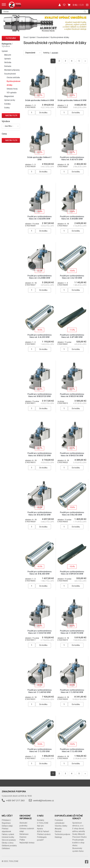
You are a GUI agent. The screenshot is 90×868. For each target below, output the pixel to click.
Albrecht (8, 55)
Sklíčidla (8, 62)
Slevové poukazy (9, 840)
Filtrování (11, 38)
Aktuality (58, 829)
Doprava (23, 837)
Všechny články (61, 826)
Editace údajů (7, 826)
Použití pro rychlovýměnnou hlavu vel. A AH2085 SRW (72, 218)
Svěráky (7, 104)
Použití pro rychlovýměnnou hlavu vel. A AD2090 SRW (40, 218)
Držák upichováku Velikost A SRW (40, 100)
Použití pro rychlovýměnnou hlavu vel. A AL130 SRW (72, 277)
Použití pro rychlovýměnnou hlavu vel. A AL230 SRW (40, 336)
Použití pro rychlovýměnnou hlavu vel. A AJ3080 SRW (40, 277)
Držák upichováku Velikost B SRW (72, 100)
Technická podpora (62, 834)
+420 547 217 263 (15, 801)
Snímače (8, 66)
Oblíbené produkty (9, 846)
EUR (82, 5)
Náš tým (40, 826)
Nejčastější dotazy (27, 843)
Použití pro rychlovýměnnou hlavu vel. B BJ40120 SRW (40, 514)
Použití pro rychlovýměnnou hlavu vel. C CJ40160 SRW (40, 691)
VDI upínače (12, 93)
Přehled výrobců (44, 834)
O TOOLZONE (43, 823)
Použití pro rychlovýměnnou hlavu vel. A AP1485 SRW (72, 336)
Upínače (7, 59)
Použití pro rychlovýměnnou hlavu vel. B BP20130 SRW (72, 573)
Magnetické (9, 96)
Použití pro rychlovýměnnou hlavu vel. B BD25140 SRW (72, 395)
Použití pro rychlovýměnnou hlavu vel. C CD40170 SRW (72, 632)
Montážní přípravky (12, 70)
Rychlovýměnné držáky (13, 83)
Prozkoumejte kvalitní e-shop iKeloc (78, 843)
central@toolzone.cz (43, 801)
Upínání (5, 51)
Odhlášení (6, 848)
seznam (55, 53)
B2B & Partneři (43, 831)
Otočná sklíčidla (13, 78)
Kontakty (41, 820)
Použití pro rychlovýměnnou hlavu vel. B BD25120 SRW (40, 395)
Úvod (26, 37)
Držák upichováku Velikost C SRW (39, 158)
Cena (4, 134)
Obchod (58, 831)
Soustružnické (10, 74)
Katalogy (58, 837)
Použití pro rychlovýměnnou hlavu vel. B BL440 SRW (40, 573)
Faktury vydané (8, 834)
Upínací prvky (10, 100)
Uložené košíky (8, 837)
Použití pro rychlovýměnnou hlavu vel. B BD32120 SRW (40, 454)
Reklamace (24, 834)
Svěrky (7, 108)
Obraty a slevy (8, 843)
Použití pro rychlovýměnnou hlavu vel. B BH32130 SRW (72, 454)
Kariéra (40, 829)
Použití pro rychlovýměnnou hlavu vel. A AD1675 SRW (72, 158)
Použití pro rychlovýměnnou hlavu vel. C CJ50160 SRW (72, 691)
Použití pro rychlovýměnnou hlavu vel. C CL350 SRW (40, 750)
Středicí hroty (12, 89)
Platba (22, 840)
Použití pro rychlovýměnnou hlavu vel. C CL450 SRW (72, 750)
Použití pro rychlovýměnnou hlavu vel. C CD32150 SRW (40, 632)
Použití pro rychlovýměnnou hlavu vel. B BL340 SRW (72, 514)
